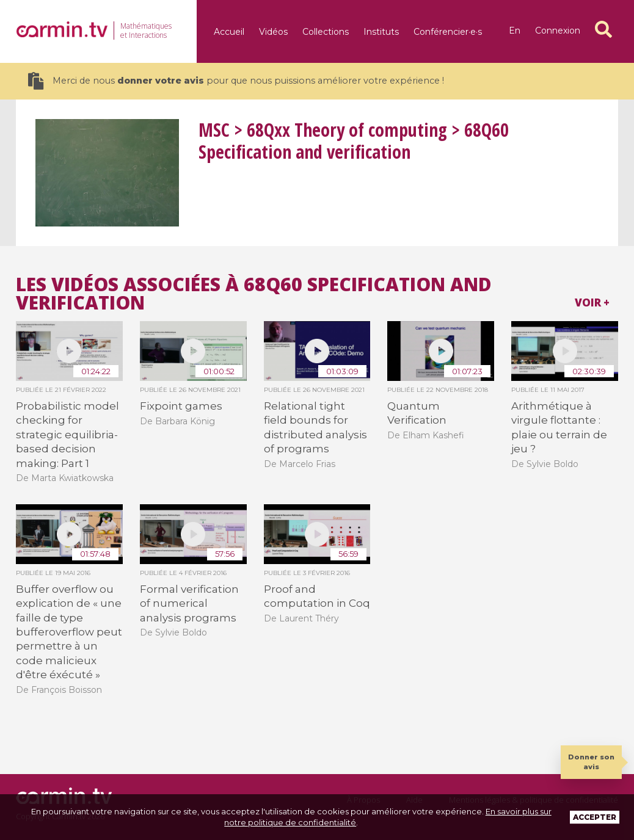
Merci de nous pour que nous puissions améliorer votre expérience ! (236, 81)
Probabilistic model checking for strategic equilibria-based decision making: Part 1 (67, 435)
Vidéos (273, 32)
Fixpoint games (181, 406)
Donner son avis (591, 762)
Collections (326, 32)
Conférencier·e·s (448, 32)
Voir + (592, 302)
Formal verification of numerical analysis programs (189, 603)
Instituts (381, 32)
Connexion (558, 31)
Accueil (229, 32)
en (515, 31)
